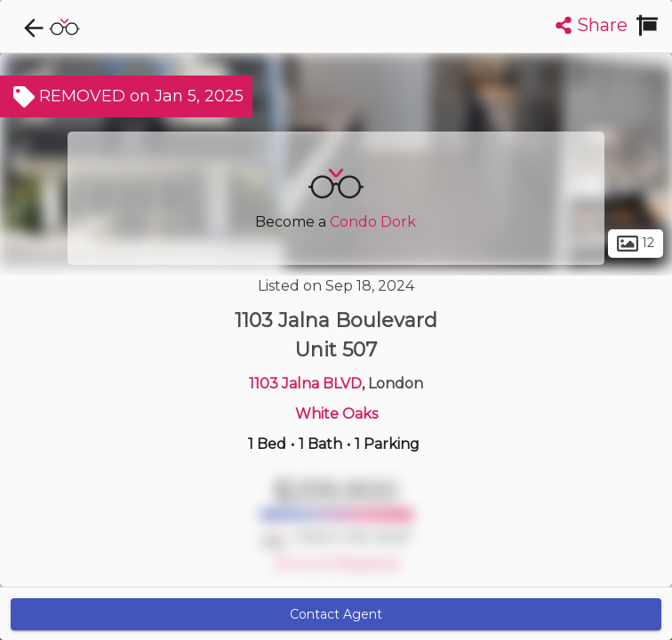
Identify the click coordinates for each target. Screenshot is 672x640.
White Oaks (336, 414)
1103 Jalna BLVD (305, 384)
